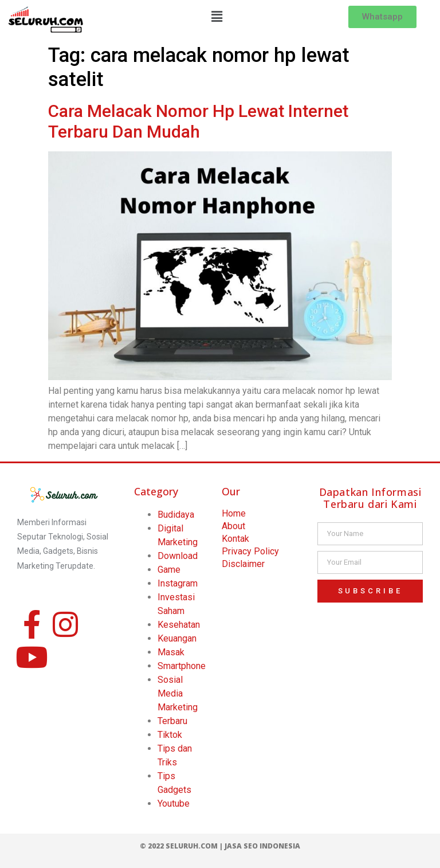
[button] (217, 17)
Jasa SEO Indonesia (262, 846)
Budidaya (176, 515)
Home (234, 513)
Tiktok (170, 735)
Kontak (235, 539)
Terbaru (172, 721)
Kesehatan (179, 625)
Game (169, 570)
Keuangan (177, 638)
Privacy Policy (250, 551)
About (233, 526)
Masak (171, 652)
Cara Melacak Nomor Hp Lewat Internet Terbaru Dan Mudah (198, 121)
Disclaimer (243, 564)
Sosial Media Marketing (178, 693)
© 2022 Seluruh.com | (182, 846)
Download (178, 556)
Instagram (178, 583)
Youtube (174, 804)
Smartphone (182, 666)
